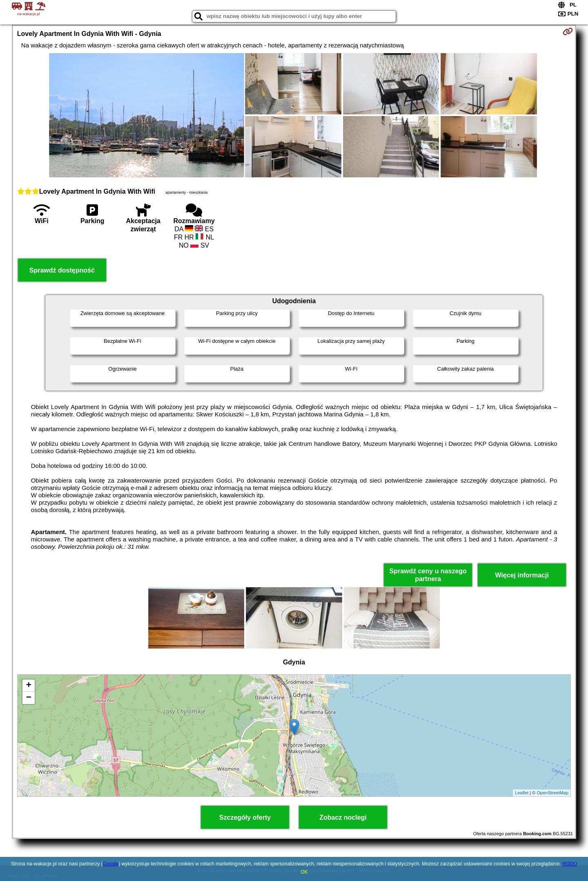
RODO (570, 864)
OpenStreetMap (553, 793)
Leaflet (522, 793)
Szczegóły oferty (245, 817)
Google (110, 864)
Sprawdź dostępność (62, 270)
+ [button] (29, 686)
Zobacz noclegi (343, 817)
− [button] (29, 698)
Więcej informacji (522, 575)
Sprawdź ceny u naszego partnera (428, 575)
